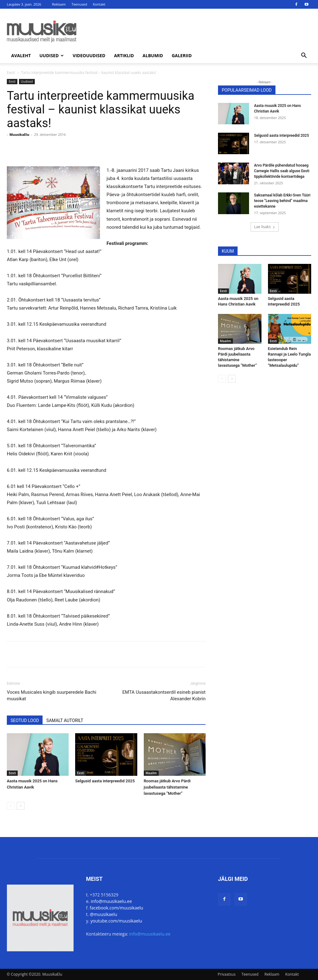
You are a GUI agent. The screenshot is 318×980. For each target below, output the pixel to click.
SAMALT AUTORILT (65, 720)
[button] (304, 56)
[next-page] (21, 806)
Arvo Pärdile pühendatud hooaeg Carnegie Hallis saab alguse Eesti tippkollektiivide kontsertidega (282, 171)
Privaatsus (227, 974)
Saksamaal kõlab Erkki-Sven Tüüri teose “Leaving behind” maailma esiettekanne (282, 201)
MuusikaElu (19, 134)
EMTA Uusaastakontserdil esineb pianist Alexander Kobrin (164, 695)
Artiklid (124, 55)
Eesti (11, 73)
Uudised (52, 55)
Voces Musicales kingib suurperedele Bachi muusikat (52, 695)
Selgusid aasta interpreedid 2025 (105, 781)
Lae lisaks (264, 227)
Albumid (153, 55)
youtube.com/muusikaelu (116, 921)
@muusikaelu (103, 914)
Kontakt (99, 4)
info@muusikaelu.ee (111, 901)
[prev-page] (11, 806)
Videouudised (89, 55)
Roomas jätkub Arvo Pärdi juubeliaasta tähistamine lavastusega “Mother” (167, 787)
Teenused (79, 4)
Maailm (151, 773)
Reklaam (59, 4)
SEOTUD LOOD (25, 720)
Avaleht (21, 55)
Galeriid (182, 55)
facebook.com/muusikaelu (116, 908)
